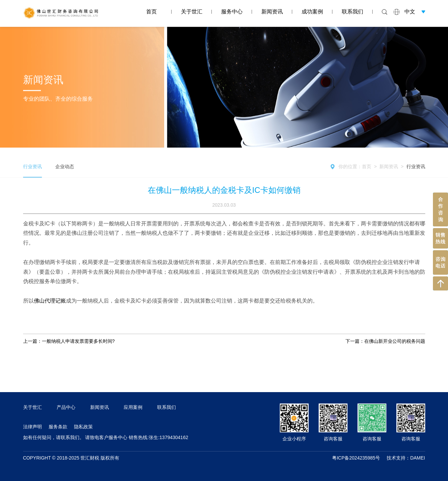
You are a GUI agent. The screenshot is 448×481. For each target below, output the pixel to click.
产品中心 (66, 407)
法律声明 (33, 427)
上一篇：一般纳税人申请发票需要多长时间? (69, 341)
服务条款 (58, 427)
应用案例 (133, 407)
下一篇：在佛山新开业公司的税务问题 (385, 341)
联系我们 (353, 12)
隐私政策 (83, 427)
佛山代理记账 (50, 301)
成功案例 (312, 12)
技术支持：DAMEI (406, 458)
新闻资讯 (272, 12)
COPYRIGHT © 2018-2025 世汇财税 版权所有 (71, 458)
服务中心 (232, 12)
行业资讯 (416, 172)
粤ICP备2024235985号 (356, 458)
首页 (151, 12)
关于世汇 (192, 12)
